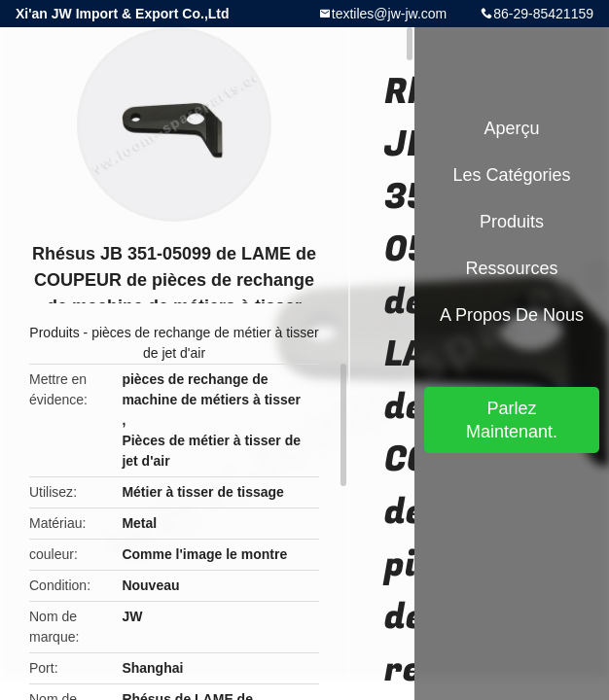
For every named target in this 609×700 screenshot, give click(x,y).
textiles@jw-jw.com (389, 14)
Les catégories (511, 175)
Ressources (511, 268)
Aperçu (511, 128)
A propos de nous (512, 315)
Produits (54, 332)
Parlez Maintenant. (512, 420)
